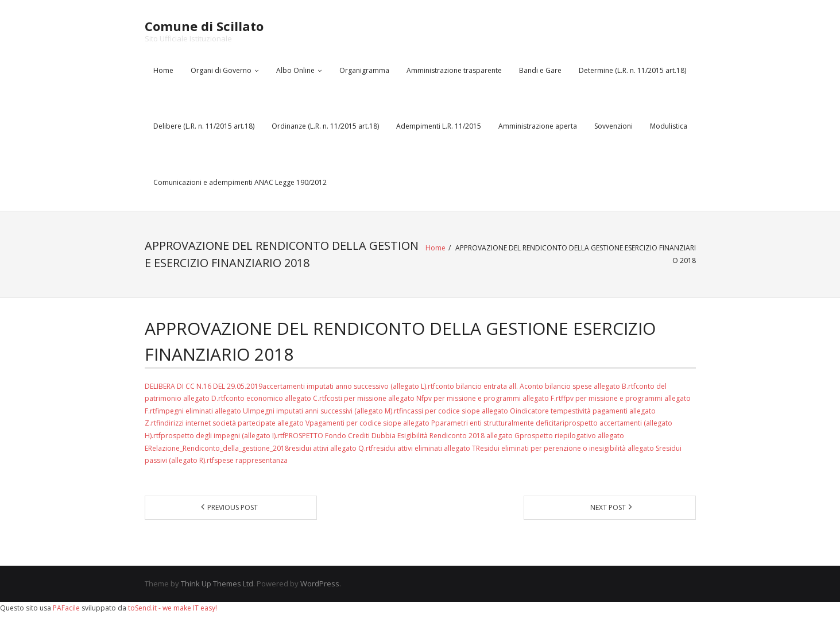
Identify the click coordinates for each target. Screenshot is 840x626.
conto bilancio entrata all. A (480, 386)
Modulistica (669, 126)
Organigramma (364, 70)
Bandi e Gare (540, 70)
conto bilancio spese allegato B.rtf (580, 386)
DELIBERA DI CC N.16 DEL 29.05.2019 (204, 386)
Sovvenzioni (613, 126)
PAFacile (66, 608)
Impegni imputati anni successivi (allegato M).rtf (326, 411)
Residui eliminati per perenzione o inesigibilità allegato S (568, 448)
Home (163, 70)
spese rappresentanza (251, 460)
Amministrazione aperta (538, 126)
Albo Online (295, 70)
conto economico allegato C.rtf (276, 398)
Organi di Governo (221, 70)
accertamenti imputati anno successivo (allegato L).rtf (349, 386)
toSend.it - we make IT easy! (173, 608)
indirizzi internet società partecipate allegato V (235, 423)
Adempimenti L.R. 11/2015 (439, 126)
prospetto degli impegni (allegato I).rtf (223, 436)
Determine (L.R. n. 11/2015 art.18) (632, 70)
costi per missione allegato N (374, 398)
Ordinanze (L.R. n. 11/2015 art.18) (325, 126)
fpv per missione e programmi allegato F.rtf (493, 398)
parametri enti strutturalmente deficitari (500, 423)
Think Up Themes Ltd (217, 584)
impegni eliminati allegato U (204, 411)
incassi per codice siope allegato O (459, 411)
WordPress (320, 584)
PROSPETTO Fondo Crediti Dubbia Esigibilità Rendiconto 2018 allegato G (402, 436)
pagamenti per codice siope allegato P (372, 423)
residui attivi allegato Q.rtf (331, 448)
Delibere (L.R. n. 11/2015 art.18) (204, 126)
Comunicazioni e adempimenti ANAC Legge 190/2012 (240, 182)
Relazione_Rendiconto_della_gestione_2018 (218, 448)
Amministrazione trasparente (454, 70)
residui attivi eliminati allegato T (425, 448)
